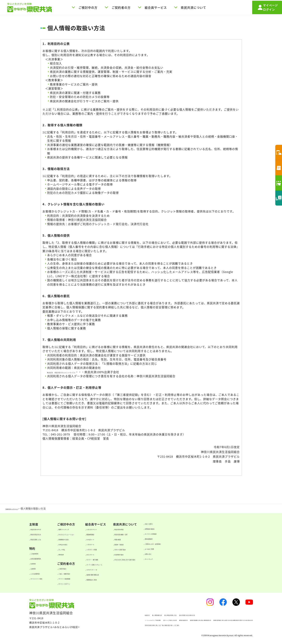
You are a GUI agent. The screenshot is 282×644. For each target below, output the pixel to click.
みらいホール (119, 554)
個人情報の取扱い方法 (150, 615)
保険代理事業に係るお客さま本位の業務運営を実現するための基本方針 (137, 625)
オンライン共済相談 (220, 533)
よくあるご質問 (217, 548)
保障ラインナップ (78, 529)
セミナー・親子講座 (123, 559)
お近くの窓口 (216, 523)
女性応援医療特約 (43, 558)
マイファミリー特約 (45, 578)
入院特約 (38, 568)
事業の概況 (160, 539)
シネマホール (119, 544)
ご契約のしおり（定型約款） (226, 543)
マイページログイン (80, 583)
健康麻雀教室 (119, 534)
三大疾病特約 (41, 553)
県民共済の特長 (163, 529)
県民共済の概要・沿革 (167, 534)
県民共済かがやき (43, 529)
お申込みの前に (77, 544)
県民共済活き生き (43, 534)
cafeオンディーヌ (122, 569)
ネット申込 (74, 549)
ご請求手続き (75, 568)
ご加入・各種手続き (80, 573)
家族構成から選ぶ (78, 539)
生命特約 (38, 563)
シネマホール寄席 (122, 549)
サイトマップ (216, 559)
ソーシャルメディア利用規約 (113, 620)
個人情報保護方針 (122, 615)
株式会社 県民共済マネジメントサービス (75, 372)
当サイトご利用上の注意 (148, 620)
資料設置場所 (216, 538)
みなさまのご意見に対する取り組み (176, 559)
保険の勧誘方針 (176, 620)
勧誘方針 (101, 615)
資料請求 (73, 554)
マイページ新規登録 (80, 578)
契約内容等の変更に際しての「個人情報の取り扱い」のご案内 (132, 630)
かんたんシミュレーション (84, 534)
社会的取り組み (163, 554)
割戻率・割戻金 (163, 544)
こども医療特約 (42, 573)
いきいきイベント (122, 529)
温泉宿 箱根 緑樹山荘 (124, 574)
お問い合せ (215, 554)
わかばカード (119, 539)
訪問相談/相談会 (218, 528)
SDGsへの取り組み (165, 549)
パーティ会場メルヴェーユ (127, 564)
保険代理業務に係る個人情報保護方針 (212, 620)
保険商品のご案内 (122, 579)
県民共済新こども (43, 539)
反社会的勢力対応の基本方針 (185, 615)
